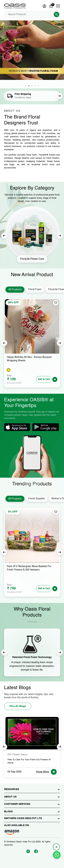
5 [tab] (38, 86)
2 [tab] (29, 86)
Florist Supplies (37, 499)
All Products (15, 289)
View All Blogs (18, 706)
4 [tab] (35, 86)
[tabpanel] (32, 54)
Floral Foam (35, 289)
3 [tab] (32, 86)
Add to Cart (44, 379)
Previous (4, 236)
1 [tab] (26, 86)
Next (59, 96)
